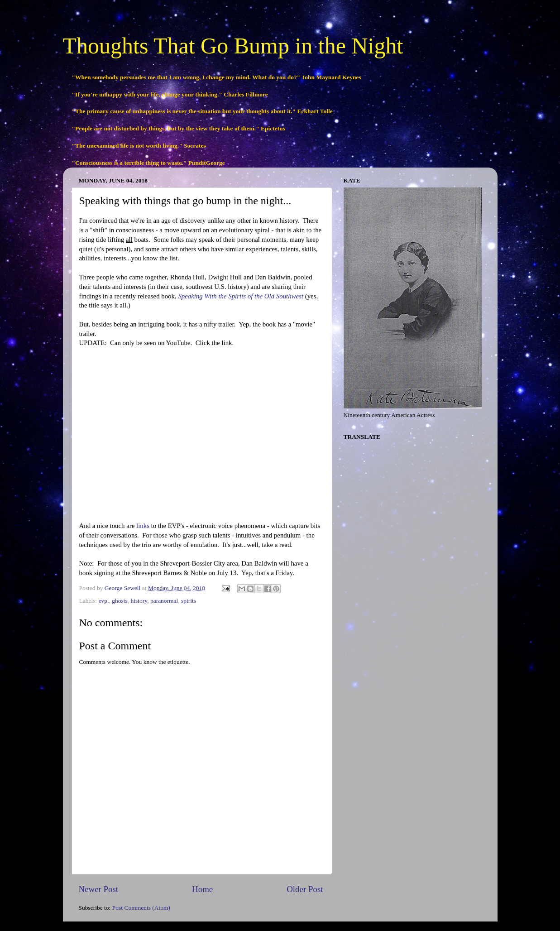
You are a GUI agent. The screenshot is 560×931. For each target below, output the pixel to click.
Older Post (305, 889)
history (139, 601)
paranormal (164, 601)
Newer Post (99, 889)
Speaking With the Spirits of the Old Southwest (241, 296)
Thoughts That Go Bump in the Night (233, 46)
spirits (189, 601)
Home (202, 889)
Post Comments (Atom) (141, 908)
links (142, 526)
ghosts (120, 601)
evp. (104, 601)
